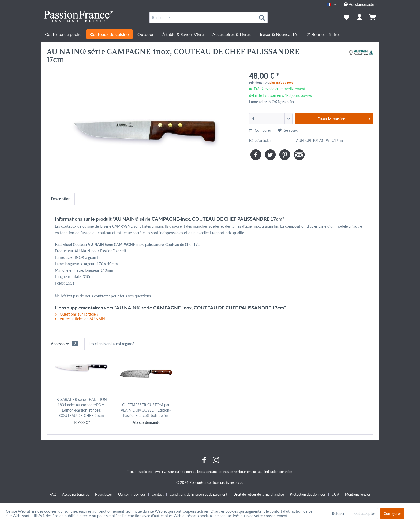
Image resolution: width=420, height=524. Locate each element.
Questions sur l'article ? (77, 314)
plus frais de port (281, 82)
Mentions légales (358, 494)
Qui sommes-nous (132, 494)
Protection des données (308, 494)
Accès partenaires (76, 494)
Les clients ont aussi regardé (111, 344)
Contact (158, 494)
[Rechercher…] (209, 17)
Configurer (392, 513)
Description (61, 199)
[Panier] (373, 17)
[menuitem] (209, 17)
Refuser (338, 513)
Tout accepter (364, 513)
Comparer (260, 130)
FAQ (53, 494)
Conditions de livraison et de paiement (198, 494)
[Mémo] (346, 17)
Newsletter (104, 494)
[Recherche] (262, 17)
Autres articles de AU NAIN (80, 319)
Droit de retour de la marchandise (259, 494)
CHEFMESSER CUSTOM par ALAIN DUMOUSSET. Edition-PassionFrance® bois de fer (146, 410)
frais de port (184, 472)
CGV (335, 494)
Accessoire (64, 344)
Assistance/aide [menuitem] (359, 4)
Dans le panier (344, 118)
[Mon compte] (360, 17)
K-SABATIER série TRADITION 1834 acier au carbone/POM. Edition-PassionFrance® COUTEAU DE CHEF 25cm (82, 407)
